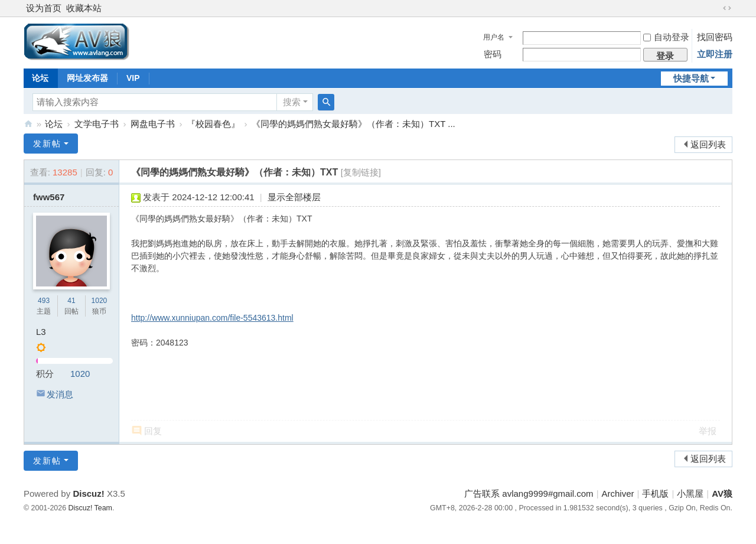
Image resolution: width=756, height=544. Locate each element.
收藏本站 (84, 8)
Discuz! (88, 493)
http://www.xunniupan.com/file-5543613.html (212, 318)
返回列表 (708, 144)
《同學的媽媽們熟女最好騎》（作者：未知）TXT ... (353, 124)
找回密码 (715, 37)
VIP (133, 78)
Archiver (618, 493)
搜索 (292, 102)
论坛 (40, 78)
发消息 (60, 394)
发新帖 (47, 144)
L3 (41, 332)
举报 (708, 431)
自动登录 (666, 37)
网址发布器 (87, 78)
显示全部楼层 (294, 197)
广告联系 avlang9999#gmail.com (529, 493)
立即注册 (715, 54)
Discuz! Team (90, 508)
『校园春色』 (213, 124)
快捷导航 (691, 78)
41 (71, 301)
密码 (493, 54)
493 (44, 301)
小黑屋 (690, 493)
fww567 (49, 197)
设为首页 (44, 8)
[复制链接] (361, 172)
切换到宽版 (727, 8)
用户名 (494, 37)
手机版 (655, 493)
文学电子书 (97, 124)
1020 (100, 301)
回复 (153, 431)
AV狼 (28, 124)
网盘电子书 (153, 124)
